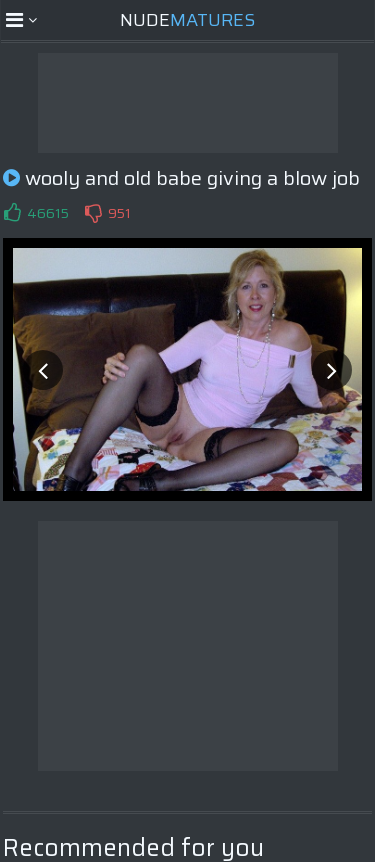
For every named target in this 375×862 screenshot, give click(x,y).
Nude (187, 20)
